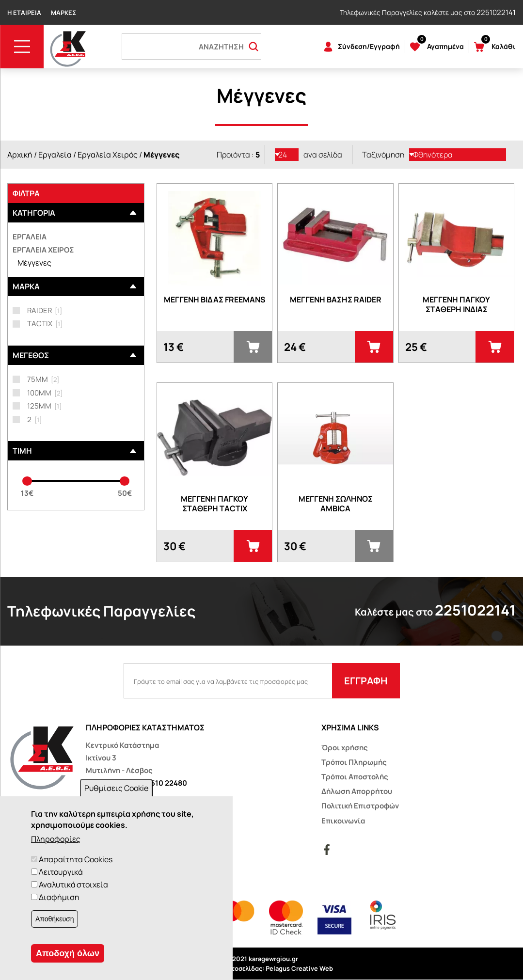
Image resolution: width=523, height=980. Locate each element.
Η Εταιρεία (24, 13)
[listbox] (287, 155)
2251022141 (496, 12)
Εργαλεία (55, 155)
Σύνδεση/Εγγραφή (369, 46)
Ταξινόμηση (383, 155)
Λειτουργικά (61, 872)
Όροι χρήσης (345, 748)
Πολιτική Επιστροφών (360, 806)
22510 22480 (165, 783)
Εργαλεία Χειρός (108, 155)
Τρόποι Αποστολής (355, 777)
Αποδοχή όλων (68, 953)
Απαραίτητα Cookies (76, 859)
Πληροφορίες (56, 839)
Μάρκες (63, 13)
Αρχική (20, 155)
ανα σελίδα (323, 155)
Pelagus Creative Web (299, 968)
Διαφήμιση (59, 897)
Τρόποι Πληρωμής (354, 762)
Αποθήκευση (55, 919)
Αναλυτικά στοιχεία (73, 885)
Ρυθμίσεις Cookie (116, 788)
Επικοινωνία (343, 821)
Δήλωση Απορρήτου (357, 791)
